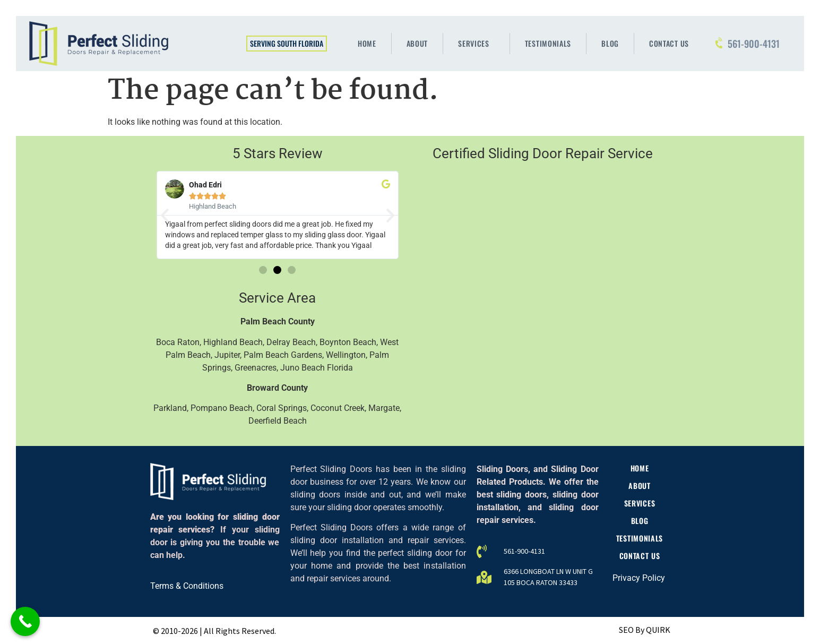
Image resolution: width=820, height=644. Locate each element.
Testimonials (548, 43)
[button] (165, 215)
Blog (610, 43)
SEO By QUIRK (645, 630)
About (417, 43)
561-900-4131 (754, 44)
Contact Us (669, 43)
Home (367, 43)
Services (476, 43)
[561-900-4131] (720, 44)
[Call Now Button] (25, 621)
